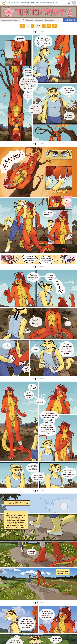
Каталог (10, 3)
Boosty (55, 3)
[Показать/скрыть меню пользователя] (74, 3)
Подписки (17, 3)
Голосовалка (25, 3)
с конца (15, 20)
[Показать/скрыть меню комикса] (61, 20)
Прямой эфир (35, 3)
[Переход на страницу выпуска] (38, 88)
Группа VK (48, 3)
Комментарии (49, 20)
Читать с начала (6, 20)
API (42, 3)
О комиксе (29, 20)
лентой (22, 20)
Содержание (39, 20)
